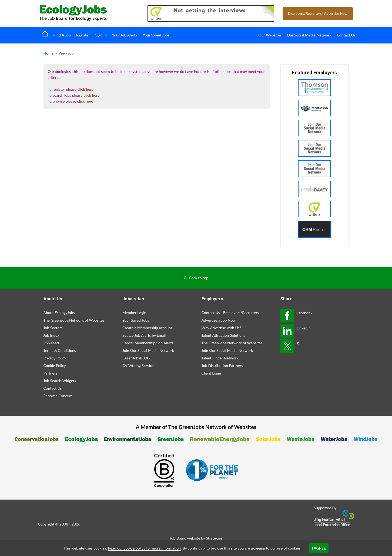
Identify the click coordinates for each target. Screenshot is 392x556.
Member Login (134, 313)
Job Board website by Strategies (196, 538)
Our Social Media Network (309, 35)
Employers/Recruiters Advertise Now (318, 14)
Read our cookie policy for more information (144, 548)
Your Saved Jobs (156, 35)
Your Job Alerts (125, 35)
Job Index (51, 335)
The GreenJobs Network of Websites (74, 320)
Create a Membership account (147, 328)
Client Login (211, 373)
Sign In (101, 35)
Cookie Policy (55, 365)
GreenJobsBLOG (136, 358)
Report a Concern (58, 396)
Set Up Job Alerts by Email (144, 335)
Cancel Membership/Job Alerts (148, 343)
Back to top (199, 278)
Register (83, 35)
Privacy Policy (55, 358)
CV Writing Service (138, 365)
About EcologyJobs (59, 313)
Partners (51, 373)
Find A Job (62, 35)
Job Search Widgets (60, 381)
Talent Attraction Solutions (223, 335)
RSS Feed (51, 343)
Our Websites (270, 35)
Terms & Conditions (60, 350)
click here (86, 89)
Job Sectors (53, 328)
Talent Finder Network (220, 358)
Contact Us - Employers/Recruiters (230, 313)
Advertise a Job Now (219, 320)
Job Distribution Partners (222, 365)
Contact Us (346, 35)
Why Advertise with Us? (221, 328)
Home (45, 33)
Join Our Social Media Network (148, 350)
